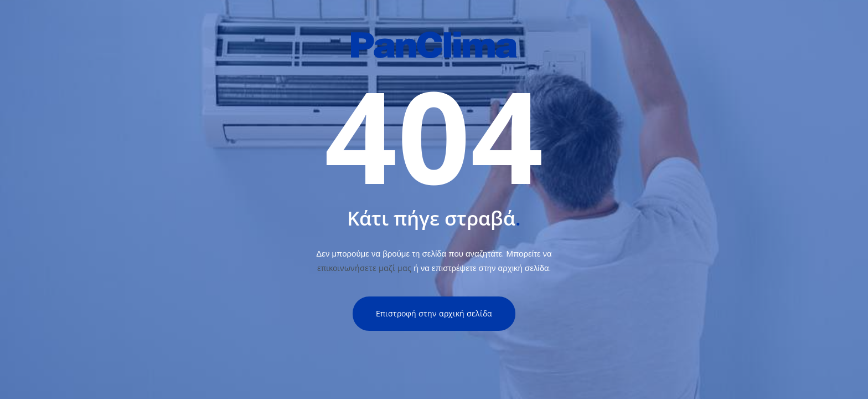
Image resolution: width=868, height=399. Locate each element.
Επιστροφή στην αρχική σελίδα (434, 313)
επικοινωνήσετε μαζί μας (364, 268)
